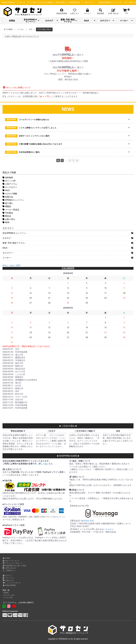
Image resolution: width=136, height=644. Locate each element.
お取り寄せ (9, 219)
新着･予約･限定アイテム (69, 21)
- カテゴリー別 (8, 595)
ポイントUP (9, 181)
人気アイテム (10, 184)
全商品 (12, 21)
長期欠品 (8, 197)
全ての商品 (8, 29)
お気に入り (8, 580)
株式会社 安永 (88, 521)
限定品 (7, 216)
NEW (6, 222)
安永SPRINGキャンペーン (31, 21)
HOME (6, 558)
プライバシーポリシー (13, 563)
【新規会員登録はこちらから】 (62, 2)
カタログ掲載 (10, 194)
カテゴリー (107, 21)
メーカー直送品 (11, 210)
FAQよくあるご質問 (11, 266)
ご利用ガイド (9, 570)
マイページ (8, 578)
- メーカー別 (7, 598)
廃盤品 (7, 206)
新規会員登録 (9, 585)
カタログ (51, 21)
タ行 (31, 29)
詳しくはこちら (46, 464)
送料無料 (8, 178)
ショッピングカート (12, 583)
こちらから (109, 529)
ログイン (7, 575)
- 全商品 (6, 593)
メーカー (126, 21)
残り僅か (8, 203)
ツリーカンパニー (44, 29)
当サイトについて (11, 561)
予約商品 (8, 213)
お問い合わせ (9, 568)
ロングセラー (10, 187)
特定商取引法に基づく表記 (14, 566)
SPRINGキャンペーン (13, 200)
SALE (90, 21)
